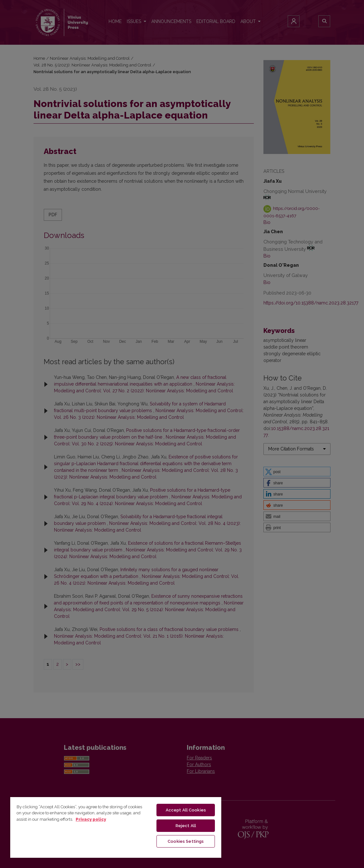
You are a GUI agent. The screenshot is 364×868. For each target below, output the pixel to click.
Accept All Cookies (186, 810)
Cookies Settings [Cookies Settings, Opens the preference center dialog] (186, 841)
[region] (116, 827)
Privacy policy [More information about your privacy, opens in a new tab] (91, 819)
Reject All (186, 826)
